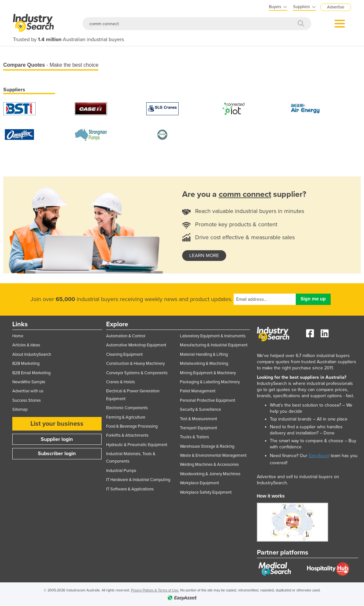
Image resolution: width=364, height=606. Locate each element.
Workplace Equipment (199, 483)
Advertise (336, 7)
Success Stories (27, 400)
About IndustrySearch (32, 354)
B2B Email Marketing (31, 373)
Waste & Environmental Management (213, 455)
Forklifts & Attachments (127, 435)
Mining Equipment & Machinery (208, 373)
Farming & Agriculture (126, 417)
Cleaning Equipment (124, 354)
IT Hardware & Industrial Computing (138, 480)
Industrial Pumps (121, 471)
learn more (204, 255)
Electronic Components (127, 408)
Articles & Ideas (26, 345)
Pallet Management (198, 391)
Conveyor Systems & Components (137, 373)
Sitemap (20, 410)
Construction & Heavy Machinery (135, 364)
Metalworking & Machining (204, 364)
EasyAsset (319, 456)
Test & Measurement (199, 419)
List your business (57, 424)
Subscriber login (57, 454)
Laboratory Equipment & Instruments (213, 336)
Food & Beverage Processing (132, 426)
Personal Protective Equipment (208, 400)
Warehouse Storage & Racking (207, 446)
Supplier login (57, 439)
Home (18, 336)
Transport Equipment (199, 428)
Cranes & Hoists (121, 382)
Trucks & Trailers (194, 437)
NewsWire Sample (29, 382)
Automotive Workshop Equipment (136, 345)
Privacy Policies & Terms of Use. (155, 590)
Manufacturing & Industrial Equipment (214, 345)
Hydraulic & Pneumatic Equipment (137, 445)
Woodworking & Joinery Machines (210, 474)
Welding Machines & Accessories (209, 465)
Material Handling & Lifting (204, 354)
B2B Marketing (26, 364)
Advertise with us (28, 391)
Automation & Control (126, 336)
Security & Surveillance (200, 410)
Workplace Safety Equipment (206, 492)
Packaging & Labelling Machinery (210, 382)
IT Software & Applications (130, 489)
